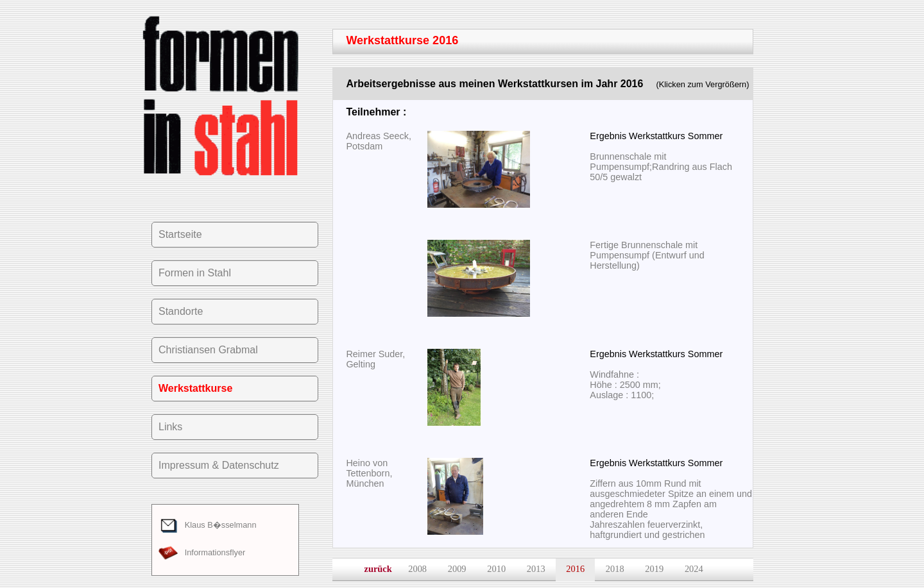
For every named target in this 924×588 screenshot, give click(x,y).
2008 (417, 569)
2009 (457, 569)
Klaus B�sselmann (208, 525)
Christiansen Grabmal (208, 350)
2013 (536, 569)
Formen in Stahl (195, 273)
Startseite (180, 234)
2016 (575, 569)
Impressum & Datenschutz (219, 465)
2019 (654, 569)
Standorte (181, 311)
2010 (496, 569)
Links (170, 427)
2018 (615, 569)
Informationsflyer (202, 552)
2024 (694, 569)
